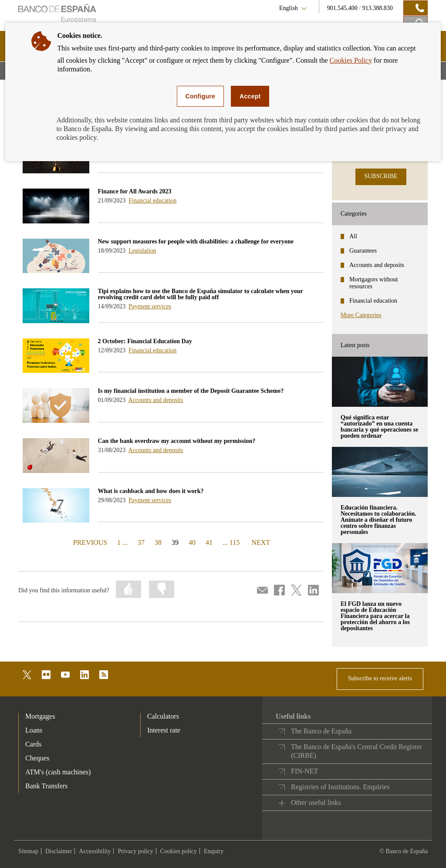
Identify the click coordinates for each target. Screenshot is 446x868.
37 (141, 542)
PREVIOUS (89, 542)
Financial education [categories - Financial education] (373, 301)
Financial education (152, 201)
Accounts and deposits (156, 400)
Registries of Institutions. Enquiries (340, 787)
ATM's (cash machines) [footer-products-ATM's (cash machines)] (58, 772)
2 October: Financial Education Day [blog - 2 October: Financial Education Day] (145, 341)
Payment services (150, 306)
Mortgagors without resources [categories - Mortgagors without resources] (374, 283)
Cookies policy (179, 851)
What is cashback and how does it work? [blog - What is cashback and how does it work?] (151, 491)
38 (158, 542)
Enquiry (214, 851)
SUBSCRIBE (381, 176)
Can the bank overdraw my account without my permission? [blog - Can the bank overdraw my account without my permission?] (177, 441)
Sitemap (28, 851)
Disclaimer (59, 851)
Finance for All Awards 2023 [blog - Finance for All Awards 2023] (135, 191)
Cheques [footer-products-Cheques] (37, 758)
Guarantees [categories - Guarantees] (363, 251)
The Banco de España (321, 731)
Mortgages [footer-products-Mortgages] (40, 716)
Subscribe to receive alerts (380, 678)
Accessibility (95, 851)
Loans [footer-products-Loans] (34, 730)
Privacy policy (135, 851)
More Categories (361, 315)
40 (192, 542)
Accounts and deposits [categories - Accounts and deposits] (377, 265)
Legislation (142, 251)
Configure (201, 96)
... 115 (231, 542)
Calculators (163, 716)
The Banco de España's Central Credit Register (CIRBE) (356, 751)
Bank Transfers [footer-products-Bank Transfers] (46, 786)
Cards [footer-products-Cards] (33, 744)
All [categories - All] (353, 236)
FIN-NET (304, 771)
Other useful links (316, 802)
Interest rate (164, 730)
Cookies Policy (351, 60)
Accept (250, 96)
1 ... (122, 542)
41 (209, 542)
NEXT (260, 542)
